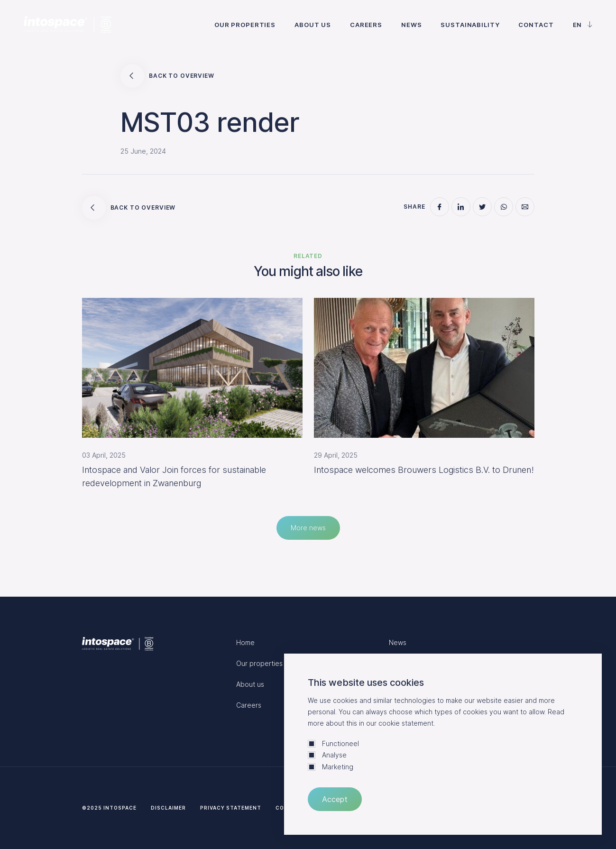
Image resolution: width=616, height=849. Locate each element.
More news (308, 528)
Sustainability (470, 25)
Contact (536, 25)
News (411, 25)
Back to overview (167, 76)
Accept (335, 799)
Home (245, 642)
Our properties (245, 25)
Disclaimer (168, 808)
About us (313, 25)
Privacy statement (231, 808)
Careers (366, 25)
